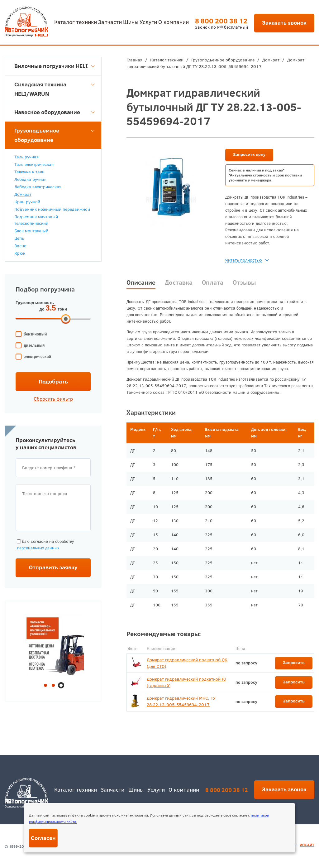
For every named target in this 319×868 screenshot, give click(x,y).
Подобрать (53, 381)
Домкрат (271, 60)
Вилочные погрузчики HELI (55, 66)
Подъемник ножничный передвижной (52, 209)
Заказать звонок (284, 23)
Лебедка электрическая (38, 187)
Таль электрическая (34, 164)
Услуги (148, 22)
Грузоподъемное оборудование (223, 60)
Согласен (43, 838)
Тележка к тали (29, 172)
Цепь (19, 238)
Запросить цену (249, 154)
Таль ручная (26, 157)
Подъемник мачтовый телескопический (36, 220)
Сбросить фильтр (53, 399)
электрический (37, 357)
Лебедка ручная (30, 179)
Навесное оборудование (55, 112)
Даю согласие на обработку (45, 545)
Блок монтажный (31, 231)
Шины (131, 22)
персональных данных (38, 548)
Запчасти (110, 22)
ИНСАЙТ (307, 845)
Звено (20, 246)
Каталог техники (76, 22)
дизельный (34, 345)
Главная (134, 60)
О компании (174, 22)
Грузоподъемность (35, 303)
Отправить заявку (53, 567)
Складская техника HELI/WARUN (55, 89)
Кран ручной (27, 202)
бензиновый (35, 334)
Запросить (294, 663)
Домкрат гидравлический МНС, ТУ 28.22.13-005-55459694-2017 (181, 701)
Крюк (20, 253)
